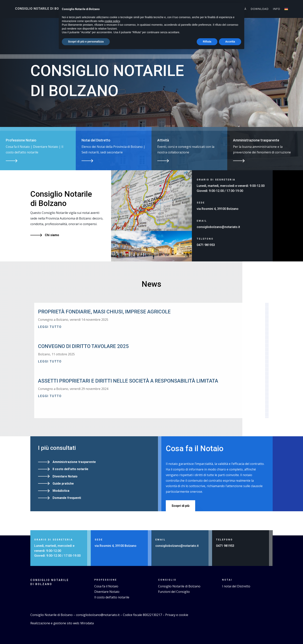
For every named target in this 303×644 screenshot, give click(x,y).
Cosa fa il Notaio (106, 586)
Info (277, 9)
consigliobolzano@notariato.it (218, 227)
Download (260, 9)
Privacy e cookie (177, 615)
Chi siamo (52, 235)
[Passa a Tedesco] (286, 10)
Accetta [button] (230, 42)
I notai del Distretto (236, 586)
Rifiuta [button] (207, 42)
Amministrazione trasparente (74, 462)
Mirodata (87, 623)
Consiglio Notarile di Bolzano (43, 9)
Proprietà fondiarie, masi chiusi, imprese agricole (104, 312)
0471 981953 (206, 245)
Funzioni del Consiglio (174, 592)
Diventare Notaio (65, 476)
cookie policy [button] (112, 21)
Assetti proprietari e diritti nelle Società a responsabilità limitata (128, 381)
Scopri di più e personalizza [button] (86, 42)
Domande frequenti (67, 498)
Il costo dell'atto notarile (70, 469)
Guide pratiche (63, 484)
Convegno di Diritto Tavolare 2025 (83, 346)
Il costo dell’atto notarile (112, 597)
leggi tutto (50, 327)
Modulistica (61, 491)
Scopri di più (180, 506)
